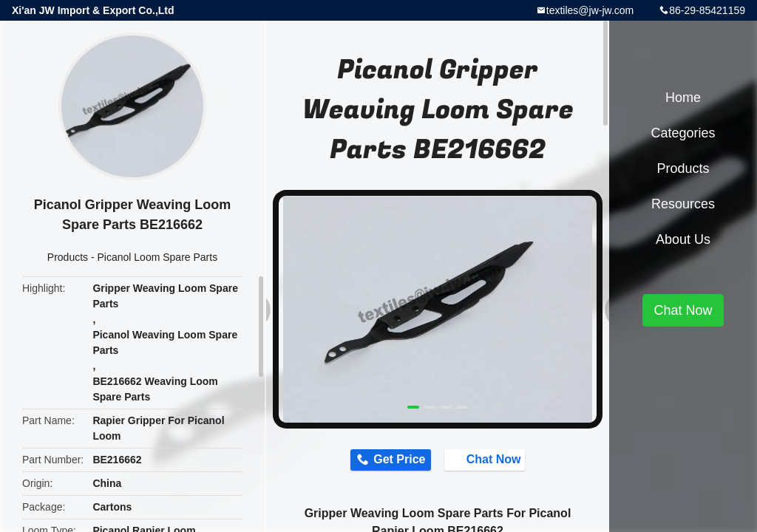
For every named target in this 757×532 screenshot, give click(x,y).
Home (683, 98)
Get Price (393, 461)
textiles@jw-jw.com (590, 10)
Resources (683, 204)
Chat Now (492, 460)
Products (68, 257)
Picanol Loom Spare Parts (158, 257)
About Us (683, 239)
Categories (683, 133)
